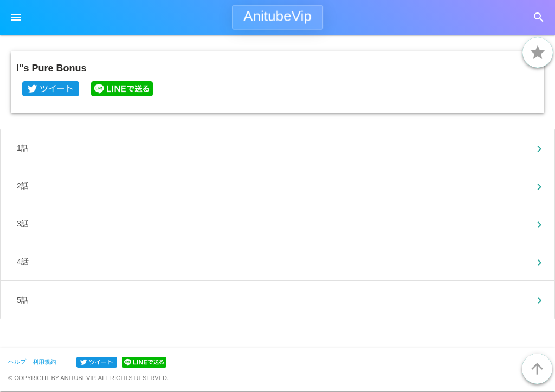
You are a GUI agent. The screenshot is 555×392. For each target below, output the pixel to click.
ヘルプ (17, 362)
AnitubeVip (277, 16)
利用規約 (44, 362)
